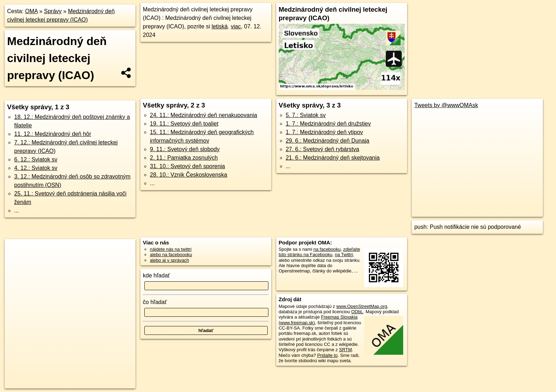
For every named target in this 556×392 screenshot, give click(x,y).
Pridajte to (327, 355)
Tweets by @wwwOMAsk (446, 105)
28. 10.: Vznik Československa (189, 175)
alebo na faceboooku (171, 255)
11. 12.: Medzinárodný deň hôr (53, 134)
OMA (32, 11)
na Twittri (344, 255)
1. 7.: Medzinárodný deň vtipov (324, 132)
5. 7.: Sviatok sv (306, 115)
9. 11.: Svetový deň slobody (185, 149)
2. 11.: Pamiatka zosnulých (184, 158)
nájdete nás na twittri (171, 249)
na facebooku (327, 249)
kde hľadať (157, 275)
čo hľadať (155, 302)
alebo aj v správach (169, 260)
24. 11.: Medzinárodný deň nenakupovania (204, 115)
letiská (220, 26)
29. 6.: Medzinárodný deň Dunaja (328, 141)
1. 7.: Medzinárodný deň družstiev (328, 124)
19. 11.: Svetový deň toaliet (184, 124)
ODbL (357, 312)
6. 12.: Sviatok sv (36, 159)
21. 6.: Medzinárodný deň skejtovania (333, 158)
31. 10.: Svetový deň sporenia (188, 166)
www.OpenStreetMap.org (362, 306)
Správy (53, 11)
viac (236, 26)
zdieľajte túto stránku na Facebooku (319, 252)
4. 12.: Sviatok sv (36, 168)
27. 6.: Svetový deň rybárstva (323, 149)
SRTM (345, 350)
